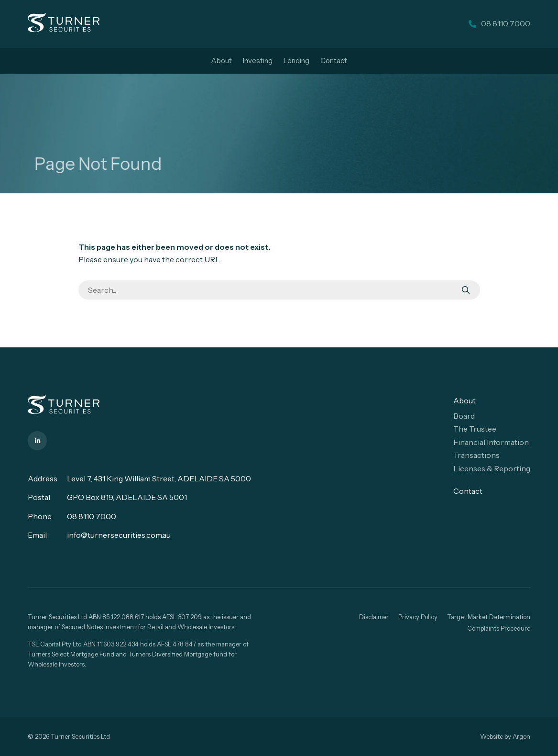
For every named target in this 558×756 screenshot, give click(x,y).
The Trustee (475, 429)
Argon (521, 736)
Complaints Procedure (499, 628)
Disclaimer (374, 617)
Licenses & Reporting (492, 468)
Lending (296, 61)
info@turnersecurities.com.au (119, 535)
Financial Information (491, 442)
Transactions (476, 455)
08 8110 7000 (92, 516)
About (221, 61)
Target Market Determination (489, 617)
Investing (258, 61)
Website (492, 736)
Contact (334, 61)
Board (464, 416)
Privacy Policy (418, 617)
